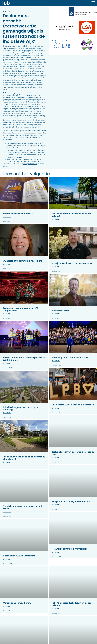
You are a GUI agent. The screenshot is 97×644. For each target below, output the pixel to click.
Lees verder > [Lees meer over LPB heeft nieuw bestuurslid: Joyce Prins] (7, 264)
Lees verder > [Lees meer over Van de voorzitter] (56, 314)
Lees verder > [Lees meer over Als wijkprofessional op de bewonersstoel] (56, 267)
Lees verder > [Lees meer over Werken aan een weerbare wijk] (7, 217)
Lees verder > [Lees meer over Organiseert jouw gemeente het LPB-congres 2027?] (7, 314)
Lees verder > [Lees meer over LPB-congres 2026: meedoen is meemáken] (56, 408)
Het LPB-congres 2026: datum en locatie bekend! (72, 215)
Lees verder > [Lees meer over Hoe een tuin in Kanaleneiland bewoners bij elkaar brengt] (7, 462)
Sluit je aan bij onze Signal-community (71, 501)
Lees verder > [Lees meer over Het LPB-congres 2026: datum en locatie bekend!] (56, 219)
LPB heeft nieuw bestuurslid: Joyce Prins (22, 261)
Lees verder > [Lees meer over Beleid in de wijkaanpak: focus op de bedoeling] (7, 413)
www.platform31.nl (30, 164)
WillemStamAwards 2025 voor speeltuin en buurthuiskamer (24, 359)
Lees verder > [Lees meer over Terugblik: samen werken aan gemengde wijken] (7, 512)
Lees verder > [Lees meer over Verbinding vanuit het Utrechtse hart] (56, 361)
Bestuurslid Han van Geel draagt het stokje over (73, 453)
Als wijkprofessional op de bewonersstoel (72, 263)
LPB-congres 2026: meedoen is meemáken (73, 405)
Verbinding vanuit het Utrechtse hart (70, 358)
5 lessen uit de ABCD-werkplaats (19, 556)
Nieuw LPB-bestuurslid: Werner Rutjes (70, 549)
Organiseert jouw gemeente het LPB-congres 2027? (21, 309)
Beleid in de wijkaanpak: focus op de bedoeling (21, 408)
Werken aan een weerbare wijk (18, 214)
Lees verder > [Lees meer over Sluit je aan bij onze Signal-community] (56, 505)
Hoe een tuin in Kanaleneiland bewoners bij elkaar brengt (24, 458)
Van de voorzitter (60, 310)
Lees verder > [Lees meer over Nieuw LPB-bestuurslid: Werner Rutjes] (56, 552)
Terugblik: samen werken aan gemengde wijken (23, 507)
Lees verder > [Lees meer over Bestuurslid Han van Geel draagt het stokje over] (56, 458)
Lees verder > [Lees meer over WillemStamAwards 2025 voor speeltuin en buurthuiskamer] (7, 363)
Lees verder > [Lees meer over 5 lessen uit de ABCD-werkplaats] (7, 559)
